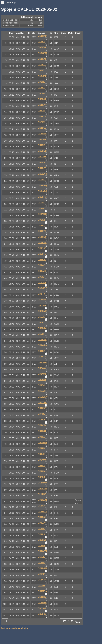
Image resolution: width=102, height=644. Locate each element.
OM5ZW (42, 523)
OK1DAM (42, 568)
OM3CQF (42, 288)
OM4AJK (42, 391)
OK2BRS (42, 340)
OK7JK (41, 557)
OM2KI (41, 70)
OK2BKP (42, 99)
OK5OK (42, 585)
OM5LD (42, 437)
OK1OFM (42, 551)
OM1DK (42, 93)
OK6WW (42, 368)
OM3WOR (43, 460)
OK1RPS (42, 231)
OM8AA (42, 111)
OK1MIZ (42, 208)
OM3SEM (42, 53)
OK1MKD (42, 483)
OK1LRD (42, 597)
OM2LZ (41, 220)
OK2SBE (42, 614)
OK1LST (42, 431)
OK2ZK (41, 317)
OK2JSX (42, 283)
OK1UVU (42, 471)
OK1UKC (42, 300)
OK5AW (42, 506)
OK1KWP (42, 105)
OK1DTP (42, 168)
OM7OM (42, 380)
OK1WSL (42, 265)
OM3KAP (42, 488)
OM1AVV (42, 305)
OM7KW (42, 47)
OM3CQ (42, 322)
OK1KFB (42, 357)
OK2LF (41, 334)
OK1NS (41, 145)
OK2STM (42, 197)
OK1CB (42, 351)
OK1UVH (42, 134)
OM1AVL (42, 608)
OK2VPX (42, 425)
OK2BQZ (42, 225)
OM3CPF (42, 76)
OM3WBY (43, 443)
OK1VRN (42, 580)
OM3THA (42, 403)
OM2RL (42, 82)
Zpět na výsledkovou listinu (15, 628)
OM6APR (42, 362)
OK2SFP (42, 65)
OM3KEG (42, 500)
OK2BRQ (42, 185)
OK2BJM (42, 328)
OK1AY (41, 88)
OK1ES (41, 534)
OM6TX (41, 294)
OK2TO (41, 385)
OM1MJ (42, 122)
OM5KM (42, 162)
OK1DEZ (42, 128)
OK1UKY (42, 408)
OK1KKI (42, 59)
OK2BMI (42, 540)
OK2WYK (42, 174)
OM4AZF (42, 139)
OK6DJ (41, 477)
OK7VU (41, 42)
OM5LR (42, 466)
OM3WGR (43, 374)
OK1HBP (42, 237)
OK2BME (42, 311)
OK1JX (41, 454)
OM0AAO (42, 191)
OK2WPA (42, 345)
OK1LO (41, 563)
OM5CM (42, 260)
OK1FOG (42, 512)
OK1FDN (42, 448)
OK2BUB (42, 151)
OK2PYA (42, 116)
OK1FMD (42, 36)
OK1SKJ (42, 248)
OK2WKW (43, 397)
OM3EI (41, 277)
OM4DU (42, 414)
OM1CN (42, 574)
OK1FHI (42, 546)
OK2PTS (42, 254)
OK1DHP (42, 603)
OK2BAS (42, 243)
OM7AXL (42, 157)
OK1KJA (42, 420)
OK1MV (42, 529)
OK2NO (42, 203)
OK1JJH (42, 271)
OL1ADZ (42, 494)
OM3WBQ (43, 214)
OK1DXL (42, 517)
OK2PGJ (42, 180)
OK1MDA (42, 591)
